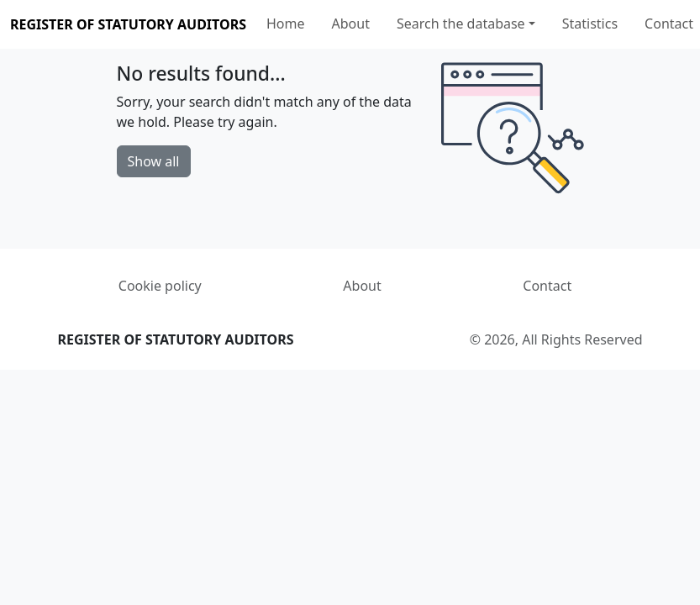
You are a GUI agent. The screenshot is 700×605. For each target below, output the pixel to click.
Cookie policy (160, 286)
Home (286, 24)
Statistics (590, 24)
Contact (669, 24)
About (351, 24)
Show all (154, 161)
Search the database (461, 24)
